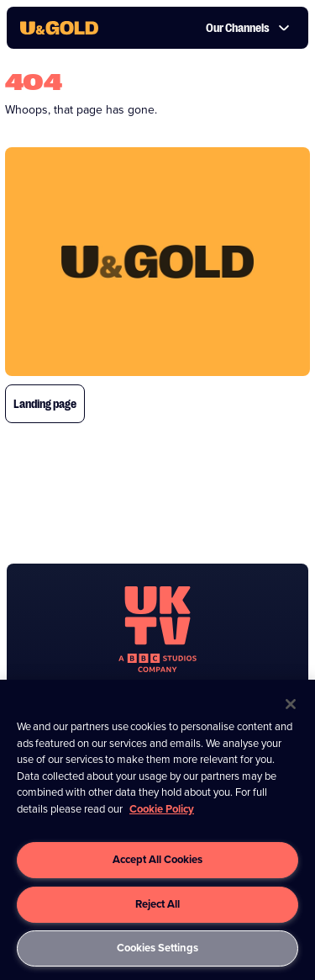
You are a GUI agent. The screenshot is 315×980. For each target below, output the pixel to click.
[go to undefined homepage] (157, 629)
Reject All (157, 904)
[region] (157, 830)
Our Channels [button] (248, 28)
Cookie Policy (162, 809)
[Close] (291, 704)
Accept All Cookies (157, 859)
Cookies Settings (157, 948)
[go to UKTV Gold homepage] (59, 28)
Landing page (45, 404)
